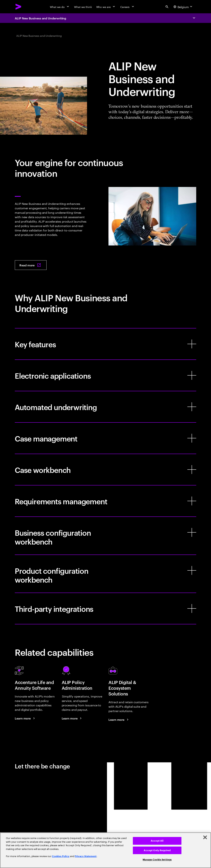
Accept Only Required (157, 850)
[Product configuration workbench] (105, 574)
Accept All (157, 841)
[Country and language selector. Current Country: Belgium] (183, 7)
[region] (105, 850)
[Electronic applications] (105, 375)
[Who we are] (106, 7)
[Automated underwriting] (105, 407)
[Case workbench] (105, 470)
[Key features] (105, 344)
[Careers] (128, 7)
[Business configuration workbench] (105, 536)
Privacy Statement (86, 856)
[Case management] (105, 438)
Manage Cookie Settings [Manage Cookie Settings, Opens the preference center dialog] (157, 860)
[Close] (205, 837)
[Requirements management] (105, 501)
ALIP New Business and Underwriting (40, 18)
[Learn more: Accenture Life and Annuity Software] (25, 718)
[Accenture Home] (18, 7)
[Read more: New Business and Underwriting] (31, 265)
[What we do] (60, 7)
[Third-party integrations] (105, 608)
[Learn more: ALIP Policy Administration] (72, 718)
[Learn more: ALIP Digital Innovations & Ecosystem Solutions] (119, 719)
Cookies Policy (61, 856)
